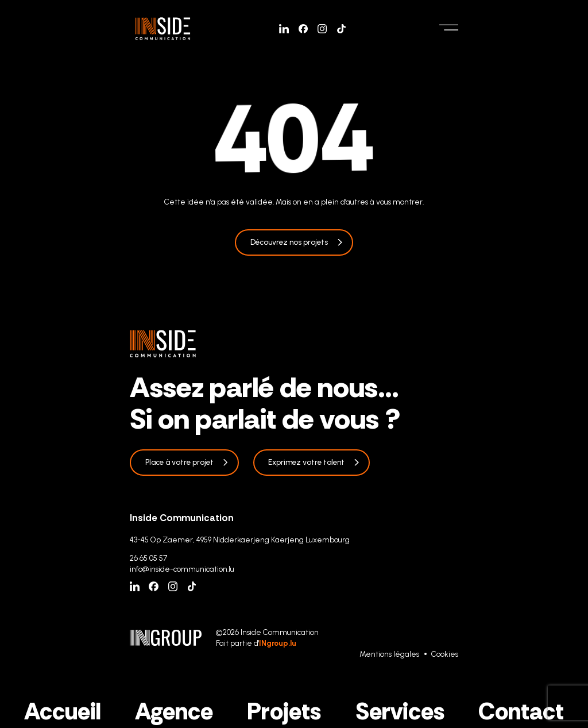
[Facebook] (303, 29)
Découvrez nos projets (289, 242)
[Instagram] (322, 29)
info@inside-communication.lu (182, 569)
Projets (284, 711)
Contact (521, 711)
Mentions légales (389, 654)
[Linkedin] (284, 29)
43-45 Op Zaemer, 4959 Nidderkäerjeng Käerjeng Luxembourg (240, 540)
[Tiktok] (341, 29)
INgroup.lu (278, 643)
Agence (174, 711)
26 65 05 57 (148, 558)
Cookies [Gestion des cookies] (445, 654)
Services (400, 711)
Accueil (63, 711)
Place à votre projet (179, 462)
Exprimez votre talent (306, 462)
